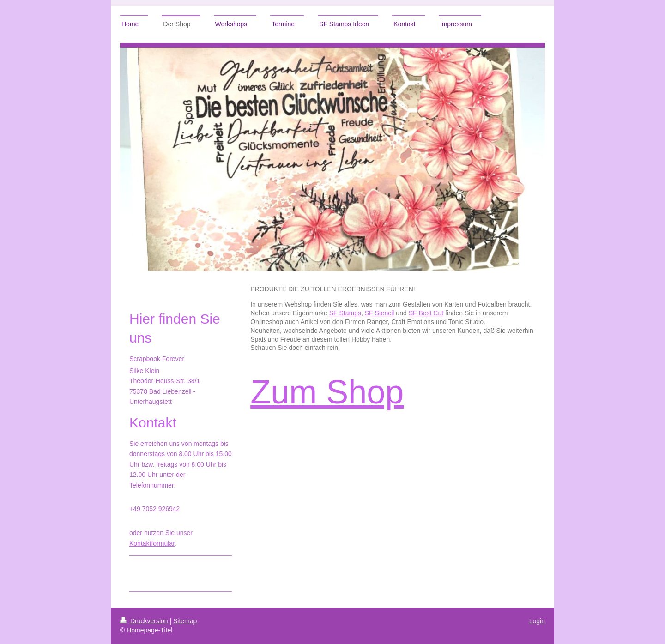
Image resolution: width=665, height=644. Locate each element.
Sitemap (185, 621)
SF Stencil (380, 313)
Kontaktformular (152, 543)
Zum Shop (327, 392)
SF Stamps (345, 313)
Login (537, 621)
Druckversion (145, 621)
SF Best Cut (426, 313)
